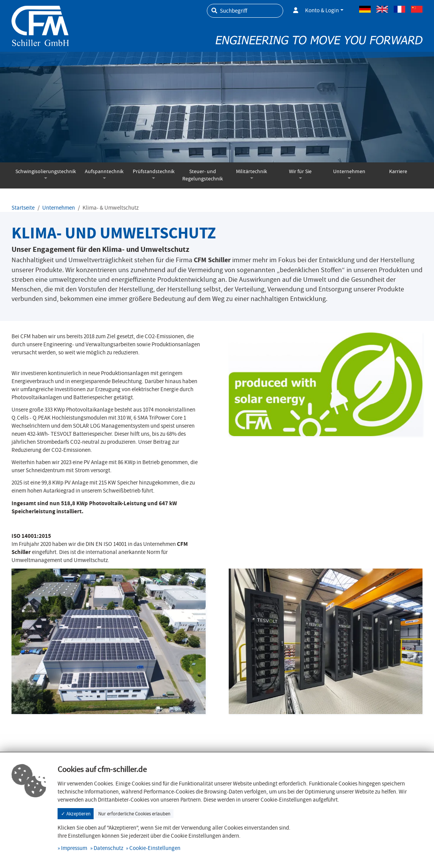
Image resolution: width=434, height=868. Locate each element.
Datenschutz (108, 848)
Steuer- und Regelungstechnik (203, 175)
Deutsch (365, 9)
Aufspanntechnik (104, 171)
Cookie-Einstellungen (155, 848)
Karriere (398, 171)
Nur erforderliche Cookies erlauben (134, 814)
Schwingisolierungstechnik (46, 171)
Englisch (382, 9)
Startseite (23, 208)
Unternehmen (349, 171)
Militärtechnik (252, 171)
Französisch (399, 9)
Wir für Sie (300, 171)
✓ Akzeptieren (76, 814)
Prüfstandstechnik (154, 171)
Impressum (74, 848)
